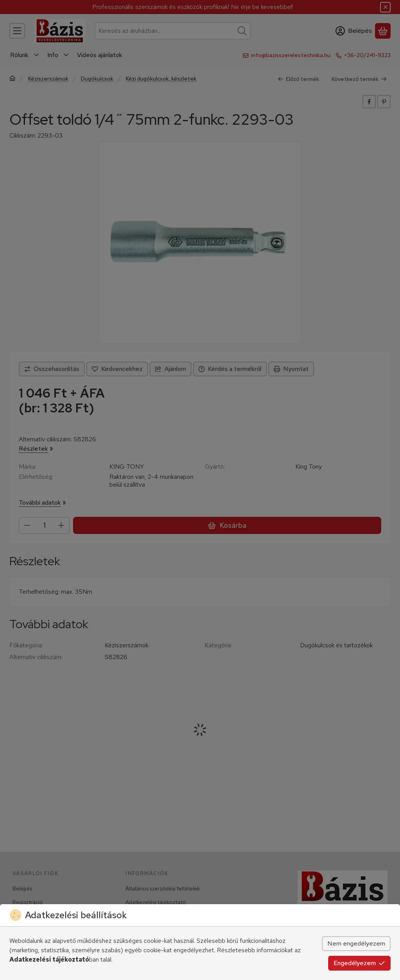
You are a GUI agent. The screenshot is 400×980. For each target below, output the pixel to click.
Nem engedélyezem (356, 943)
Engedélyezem (359, 963)
